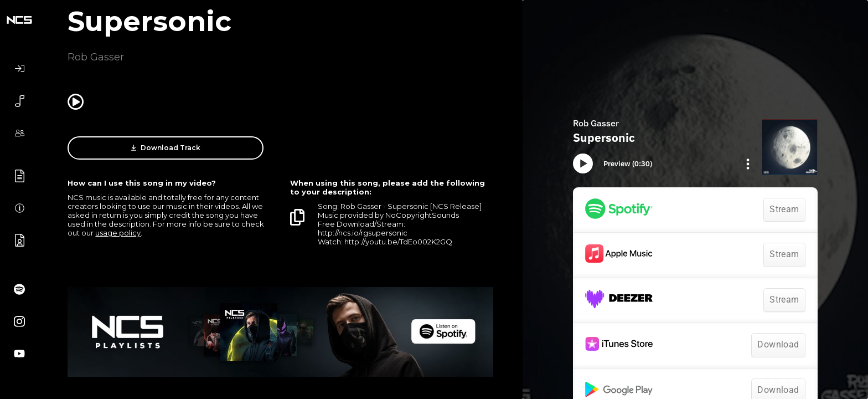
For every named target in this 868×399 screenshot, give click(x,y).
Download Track (166, 148)
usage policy (118, 233)
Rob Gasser (96, 57)
